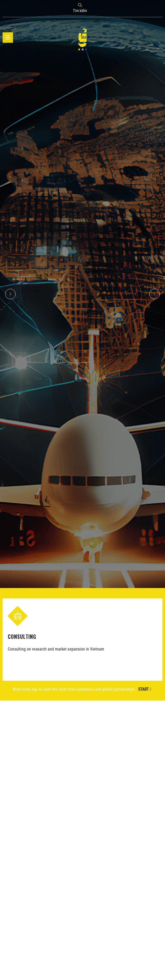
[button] (155, 294)
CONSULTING (22, 636)
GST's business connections (99, 329)
